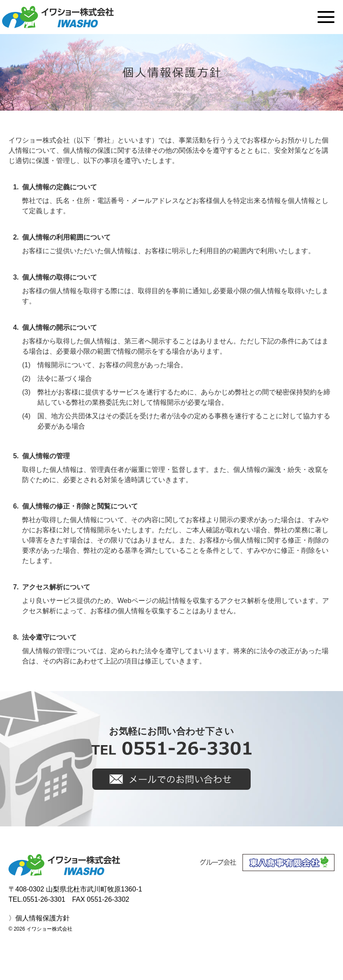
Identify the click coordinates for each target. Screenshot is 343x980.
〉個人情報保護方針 (39, 918)
